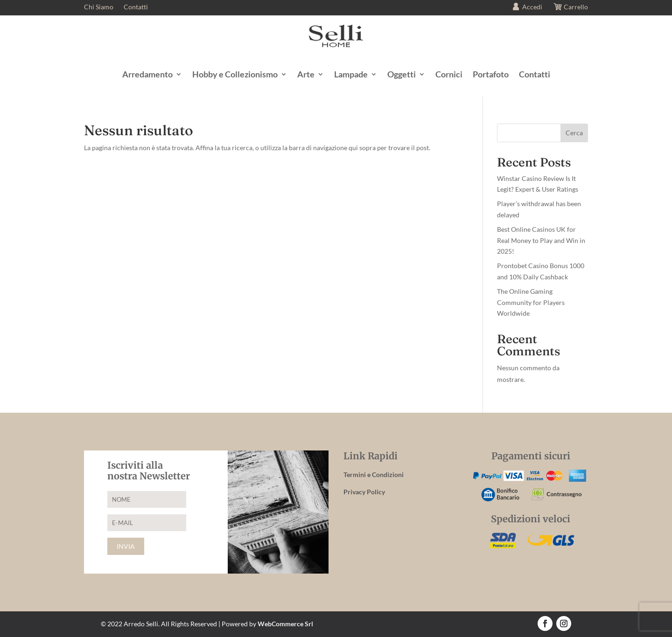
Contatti (136, 7)
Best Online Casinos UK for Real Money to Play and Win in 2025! (541, 240)
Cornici (449, 74)
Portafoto (491, 74)
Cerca (574, 133)
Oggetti (402, 74)
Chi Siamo (99, 7)
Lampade (351, 74)
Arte (306, 74)
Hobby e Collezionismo (235, 74)
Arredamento (147, 74)
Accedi (526, 8)
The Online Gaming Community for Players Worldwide (531, 302)
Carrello (570, 8)
